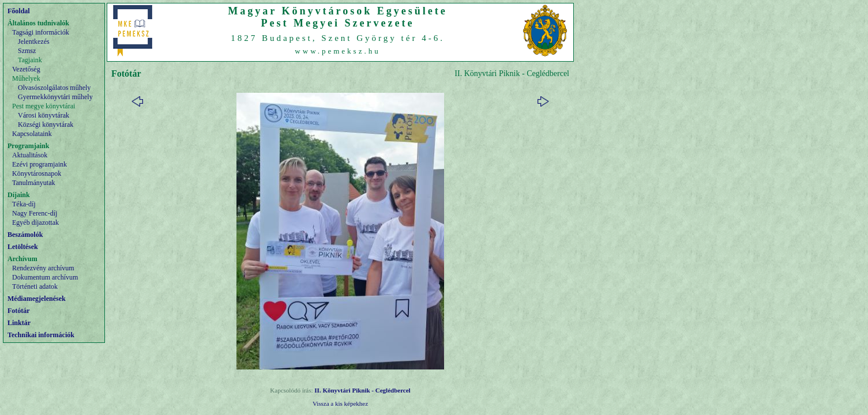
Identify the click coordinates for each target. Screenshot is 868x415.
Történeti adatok (35, 286)
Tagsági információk (41, 32)
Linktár (19, 323)
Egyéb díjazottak (35, 222)
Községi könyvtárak (46, 124)
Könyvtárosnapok (37, 173)
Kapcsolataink (32, 134)
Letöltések (23, 247)
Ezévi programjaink (40, 164)
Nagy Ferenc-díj (35, 213)
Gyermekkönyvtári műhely (55, 97)
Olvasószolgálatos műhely (54, 88)
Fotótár (19, 311)
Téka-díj (24, 204)
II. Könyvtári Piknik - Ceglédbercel (362, 390)
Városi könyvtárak (44, 115)
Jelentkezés (34, 41)
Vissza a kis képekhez (340, 403)
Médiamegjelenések (37, 299)
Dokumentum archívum (45, 277)
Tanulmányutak (33, 183)
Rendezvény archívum (43, 268)
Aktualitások (30, 155)
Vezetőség (26, 69)
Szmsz (27, 51)
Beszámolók (25, 235)
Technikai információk (41, 335)
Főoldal (19, 11)
